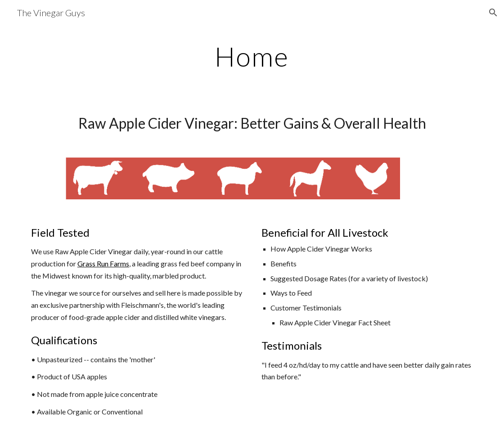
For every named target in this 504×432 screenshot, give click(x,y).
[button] (493, 13)
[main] (252, 56)
